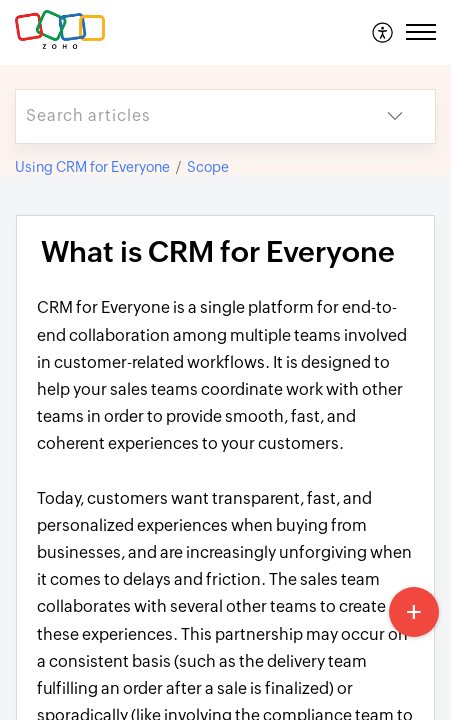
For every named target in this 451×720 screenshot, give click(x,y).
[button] (383, 32)
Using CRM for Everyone (92, 167)
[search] (185, 116)
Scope (208, 167)
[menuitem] (383, 32)
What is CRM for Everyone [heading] (218, 252)
